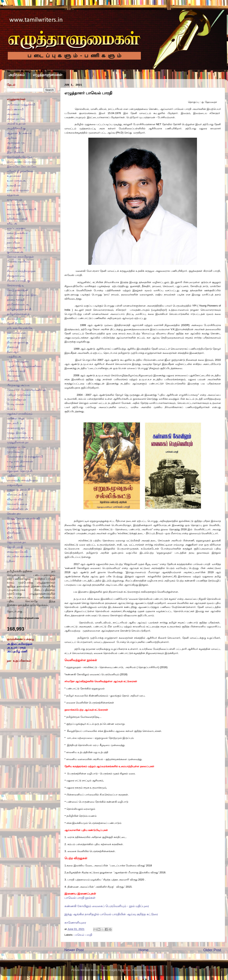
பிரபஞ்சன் (14, 376)
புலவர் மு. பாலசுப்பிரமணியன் (26, 390)
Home (143, 950)
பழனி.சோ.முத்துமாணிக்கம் (24, 366)
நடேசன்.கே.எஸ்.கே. (20, 328)
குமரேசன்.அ (15, 252)
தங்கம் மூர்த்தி (16, 300)
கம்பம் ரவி (14, 214)
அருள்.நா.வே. (16, 119)
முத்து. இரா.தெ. (17, 433)
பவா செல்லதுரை (18, 361)
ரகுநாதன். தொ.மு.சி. (20, 471)
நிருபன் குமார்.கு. (18, 342)
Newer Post (74, 950)
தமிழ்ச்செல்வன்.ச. (19, 314)
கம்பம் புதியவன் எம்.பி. (22, 209)
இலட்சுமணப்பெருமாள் (22, 162)
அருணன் (13, 114)
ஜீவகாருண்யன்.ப (18, 528)
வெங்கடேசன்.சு (17, 504)
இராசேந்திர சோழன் (20, 157)
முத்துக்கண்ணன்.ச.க (20, 438)
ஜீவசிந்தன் (14, 533)
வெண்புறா (14, 514)
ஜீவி (10, 537)
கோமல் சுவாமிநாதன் (20, 257)
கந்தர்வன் (13, 195)
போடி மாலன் (16, 404)
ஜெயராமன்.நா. (17, 542)
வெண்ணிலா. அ (18, 509)
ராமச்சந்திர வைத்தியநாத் (22, 480)
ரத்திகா (11, 476)
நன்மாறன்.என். (17, 333)
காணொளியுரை (75, 923)
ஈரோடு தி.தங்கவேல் (20, 171)
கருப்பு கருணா (16, 228)
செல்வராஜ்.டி (15, 285)
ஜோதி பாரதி (15, 547)
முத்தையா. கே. (17, 447)
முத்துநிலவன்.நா (18, 442)
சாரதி (10, 266)
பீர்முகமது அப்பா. (19, 385)
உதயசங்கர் (14, 176)
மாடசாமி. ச (14, 423)
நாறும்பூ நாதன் (16, 338)
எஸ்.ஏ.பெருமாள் (18, 190)
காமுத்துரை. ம (16, 247)
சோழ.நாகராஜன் (17, 290)
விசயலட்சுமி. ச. (17, 495)
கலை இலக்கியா (17, 233)
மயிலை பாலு (15, 418)
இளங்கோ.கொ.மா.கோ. (22, 167)
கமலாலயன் (15, 200)
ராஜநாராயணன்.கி (18, 490)
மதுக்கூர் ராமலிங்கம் (20, 414)
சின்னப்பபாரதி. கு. (19, 281)
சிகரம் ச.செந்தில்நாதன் (21, 271)
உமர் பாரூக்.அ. (17, 181)
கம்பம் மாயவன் (17, 205)
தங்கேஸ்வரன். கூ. (18, 304)
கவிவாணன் (15, 238)
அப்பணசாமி (15, 109)
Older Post (212, 950)
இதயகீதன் (14, 148)
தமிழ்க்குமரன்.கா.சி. (19, 309)
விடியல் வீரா (15, 499)
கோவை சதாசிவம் (18, 262)
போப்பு (12, 409)
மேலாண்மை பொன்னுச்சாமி (25, 457)
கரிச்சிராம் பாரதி (17, 219)
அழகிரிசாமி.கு (16, 128)
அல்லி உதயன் (16, 124)
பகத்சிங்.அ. (14, 357)
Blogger (151, 970)
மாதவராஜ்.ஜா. (16, 428)
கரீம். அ (12, 224)
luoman (126, 970)
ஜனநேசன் (14, 523)
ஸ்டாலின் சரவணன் (19, 556)
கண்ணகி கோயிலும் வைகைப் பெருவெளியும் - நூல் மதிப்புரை (107, 906)
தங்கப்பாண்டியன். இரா (22, 295)
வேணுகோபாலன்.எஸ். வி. (24, 518)
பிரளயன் (13, 381)
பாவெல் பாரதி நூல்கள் (80, 898)
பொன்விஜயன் (17, 400)
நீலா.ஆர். (13, 352)
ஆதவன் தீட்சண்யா (19, 133)
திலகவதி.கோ (16, 319)
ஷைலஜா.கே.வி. (18, 552)
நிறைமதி (13, 347)
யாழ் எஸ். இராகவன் (20, 461)
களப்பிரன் (14, 243)
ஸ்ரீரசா (11, 561)
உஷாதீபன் (14, 185)
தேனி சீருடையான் (19, 324)
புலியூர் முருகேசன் (19, 395)
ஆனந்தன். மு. (16, 143)
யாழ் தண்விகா (16, 466)
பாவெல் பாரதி (83, 935)
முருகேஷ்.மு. (16, 452)
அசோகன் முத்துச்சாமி (21, 105)
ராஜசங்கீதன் (15, 485)
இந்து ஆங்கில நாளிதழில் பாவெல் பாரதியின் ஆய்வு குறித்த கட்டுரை (111, 914)
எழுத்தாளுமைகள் (48, 75)
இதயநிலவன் (16, 152)
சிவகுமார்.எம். (16, 276)
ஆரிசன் (12, 138)
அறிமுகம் (17, 75)
